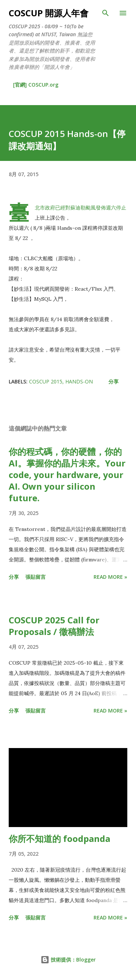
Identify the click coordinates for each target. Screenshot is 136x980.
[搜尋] (106, 13)
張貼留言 (36, 577)
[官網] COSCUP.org (36, 85)
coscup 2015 (46, 381)
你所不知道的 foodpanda (59, 838)
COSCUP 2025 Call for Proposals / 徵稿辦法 (54, 626)
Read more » (110, 577)
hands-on (79, 381)
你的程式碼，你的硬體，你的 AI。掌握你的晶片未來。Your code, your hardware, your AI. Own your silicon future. (67, 475)
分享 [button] (114, 381)
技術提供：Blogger (68, 960)
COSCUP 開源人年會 (49, 13)
